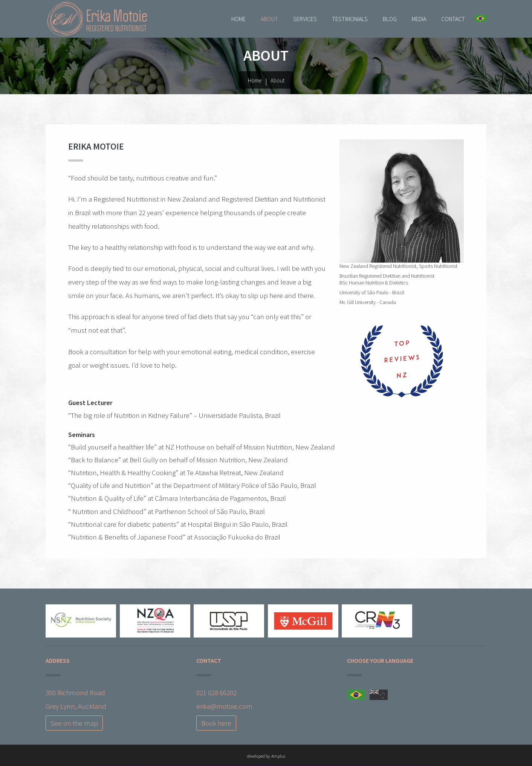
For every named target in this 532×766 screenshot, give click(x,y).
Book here (216, 723)
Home (238, 19)
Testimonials (350, 19)
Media (419, 19)
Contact (453, 19)
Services (305, 19)
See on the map (74, 723)
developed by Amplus (266, 756)
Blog (390, 19)
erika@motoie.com (224, 706)
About (269, 19)
